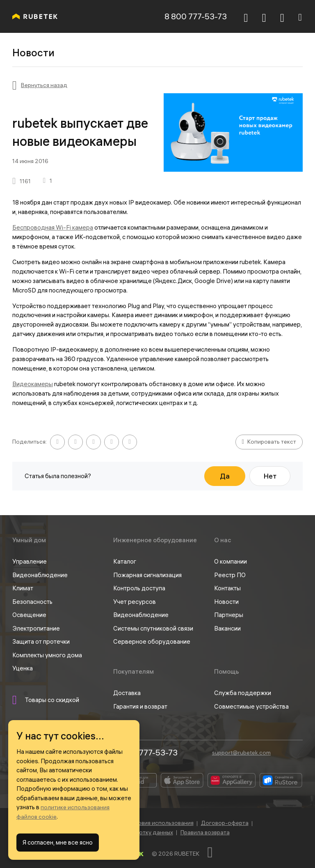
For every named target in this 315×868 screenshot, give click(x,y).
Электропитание (36, 628)
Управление (30, 561)
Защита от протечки (41, 641)
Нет (270, 476)
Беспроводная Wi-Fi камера (53, 227)
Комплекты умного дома (47, 655)
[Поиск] (246, 16)
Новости (226, 602)
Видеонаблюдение (40, 575)
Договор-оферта (225, 823)
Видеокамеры (33, 384)
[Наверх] (215, 852)
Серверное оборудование (152, 641)
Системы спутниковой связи (153, 628)
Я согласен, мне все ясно (58, 842)
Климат (23, 588)
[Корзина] (264, 18)
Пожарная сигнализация (147, 575)
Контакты (227, 588)
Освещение (29, 615)
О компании (231, 561)
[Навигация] (300, 16)
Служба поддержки (243, 693)
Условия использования (161, 823)
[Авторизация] (282, 16)
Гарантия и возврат (140, 706)
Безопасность (32, 602)
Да (225, 476)
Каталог (125, 561)
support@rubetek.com (241, 753)
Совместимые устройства (251, 706)
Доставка (127, 693)
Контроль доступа (139, 588)
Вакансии (227, 628)
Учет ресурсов (135, 602)
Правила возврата (205, 832)
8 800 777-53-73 (196, 16)
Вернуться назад (44, 85)
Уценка (23, 668)
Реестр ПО (230, 575)
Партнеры (229, 615)
